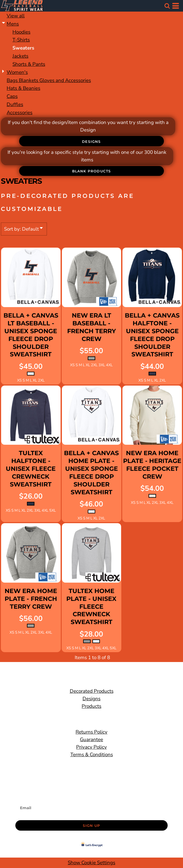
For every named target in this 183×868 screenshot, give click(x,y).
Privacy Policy (91, 747)
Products (91, 706)
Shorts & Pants (29, 64)
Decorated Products (92, 691)
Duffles (15, 104)
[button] (167, 6)
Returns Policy (91, 732)
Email (22, 799)
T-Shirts (21, 40)
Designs (91, 699)
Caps (12, 96)
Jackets (20, 56)
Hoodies (21, 32)
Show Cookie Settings (91, 863)
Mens (13, 24)
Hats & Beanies (23, 88)
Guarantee (91, 740)
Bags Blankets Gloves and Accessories (49, 80)
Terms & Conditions (92, 755)
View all (16, 16)
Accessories (20, 113)
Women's (17, 72)
